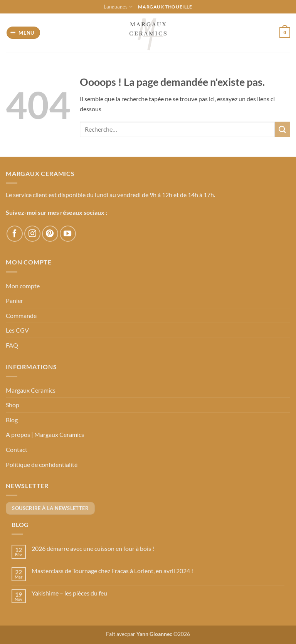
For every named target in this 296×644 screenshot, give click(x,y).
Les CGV (17, 330)
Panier (14, 300)
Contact (17, 449)
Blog (12, 420)
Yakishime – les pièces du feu (69, 593)
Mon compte (23, 286)
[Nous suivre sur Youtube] (68, 234)
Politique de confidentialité (42, 464)
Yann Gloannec (154, 634)
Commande (21, 315)
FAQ (12, 345)
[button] (24, 33)
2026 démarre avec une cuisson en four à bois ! (93, 548)
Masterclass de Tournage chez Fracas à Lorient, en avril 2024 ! (112, 571)
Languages (118, 7)
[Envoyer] (283, 129)
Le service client (27, 195)
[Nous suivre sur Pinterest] (50, 234)
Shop (13, 405)
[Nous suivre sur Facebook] (15, 234)
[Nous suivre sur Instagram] (32, 234)
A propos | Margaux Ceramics (45, 434)
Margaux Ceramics (31, 390)
